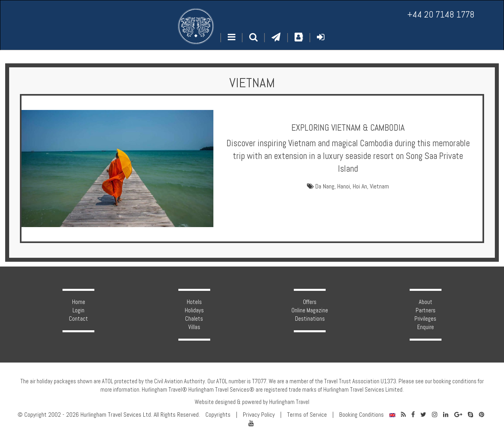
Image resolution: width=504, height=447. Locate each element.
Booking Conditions (361, 415)
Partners (426, 310)
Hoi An (360, 186)
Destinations (310, 319)
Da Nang (325, 186)
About (426, 302)
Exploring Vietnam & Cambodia (348, 128)
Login (78, 310)
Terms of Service (307, 415)
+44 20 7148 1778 (441, 15)
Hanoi (344, 186)
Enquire (426, 327)
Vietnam (379, 186)
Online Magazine (310, 310)
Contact (78, 319)
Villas (194, 327)
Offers (310, 302)
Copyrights (218, 415)
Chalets (194, 319)
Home (79, 302)
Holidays (194, 310)
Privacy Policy (259, 415)
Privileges (425, 319)
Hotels (194, 302)
